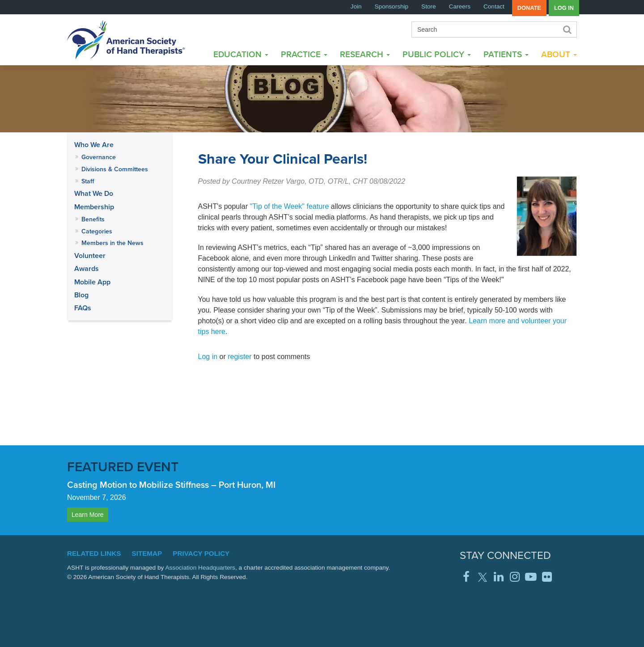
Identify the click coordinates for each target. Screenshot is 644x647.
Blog (81, 295)
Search (567, 30)
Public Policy (437, 54)
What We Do (94, 193)
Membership (94, 207)
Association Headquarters (200, 568)
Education (241, 54)
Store (429, 6)
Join (356, 6)
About (559, 54)
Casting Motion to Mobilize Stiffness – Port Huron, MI (171, 484)
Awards (87, 269)
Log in (564, 8)
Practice (304, 54)
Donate (529, 8)
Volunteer (90, 256)
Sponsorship (392, 6)
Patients (506, 54)
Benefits (93, 219)
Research (365, 54)
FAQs (83, 308)
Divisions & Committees (115, 169)
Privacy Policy (201, 553)
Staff (88, 181)
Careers (460, 6)
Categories (97, 231)
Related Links (94, 553)
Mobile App (92, 282)
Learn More (88, 515)
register (239, 357)
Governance (99, 157)
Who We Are (94, 145)
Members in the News (112, 243)
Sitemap (147, 553)
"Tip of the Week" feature (290, 206)
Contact (494, 6)
